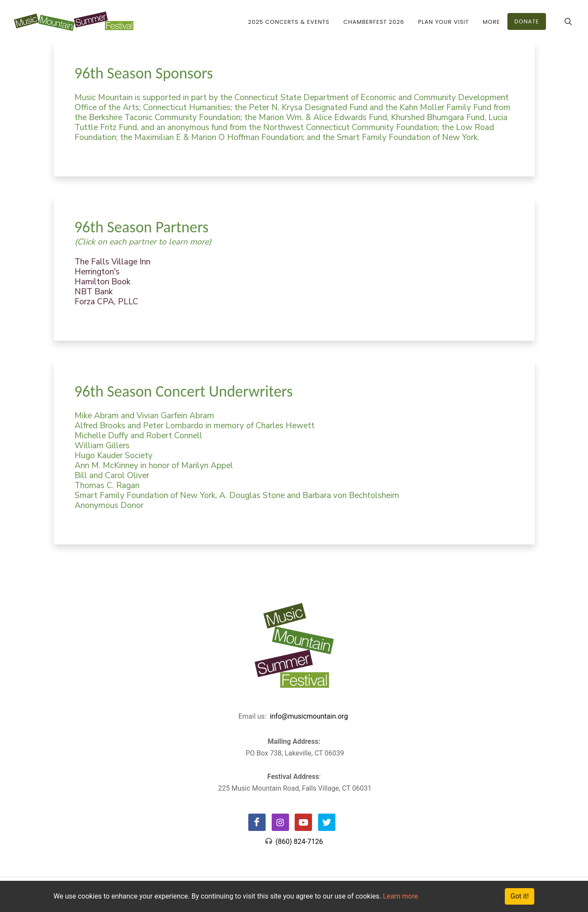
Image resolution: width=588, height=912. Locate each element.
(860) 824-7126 (297, 842)
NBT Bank (94, 292)
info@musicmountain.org (309, 716)
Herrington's (97, 272)
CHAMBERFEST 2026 (374, 22)
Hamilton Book (102, 282)
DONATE (527, 21)
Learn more (401, 896)
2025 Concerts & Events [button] (289, 22)
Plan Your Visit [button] (443, 22)
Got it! (520, 896)
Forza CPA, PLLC (106, 302)
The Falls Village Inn (112, 262)
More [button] (491, 22)
